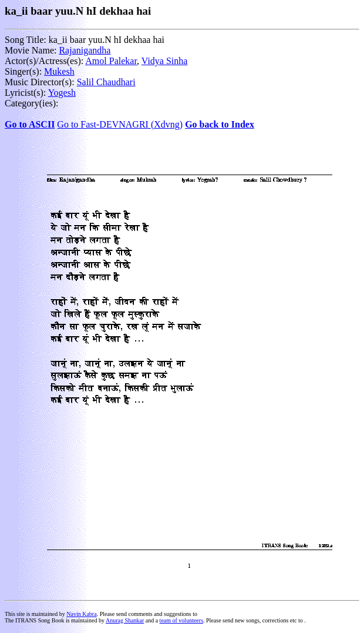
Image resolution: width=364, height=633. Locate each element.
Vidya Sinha (165, 61)
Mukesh (59, 71)
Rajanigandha (85, 50)
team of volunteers (181, 620)
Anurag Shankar (125, 620)
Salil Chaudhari (106, 82)
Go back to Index (220, 124)
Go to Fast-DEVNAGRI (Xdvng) (120, 124)
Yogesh (62, 93)
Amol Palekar (111, 61)
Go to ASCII (30, 124)
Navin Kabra (81, 614)
